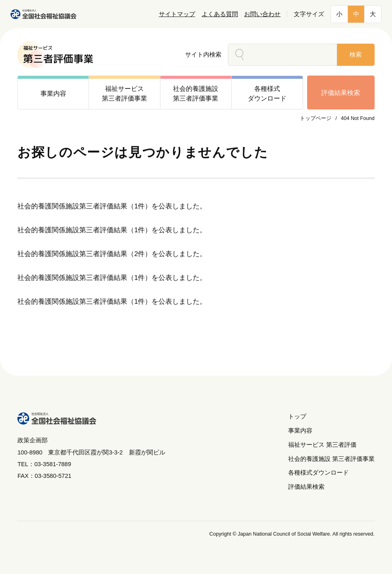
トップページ (316, 118)
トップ (297, 416)
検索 (356, 55)
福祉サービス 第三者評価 (322, 445)
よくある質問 (220, 14)
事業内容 (300, 431)
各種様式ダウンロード (318, 473)
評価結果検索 (341, 93)
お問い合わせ (262, 14)
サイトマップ (177, 14)
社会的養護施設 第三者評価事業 (331, 459)
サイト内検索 (203, 55)
